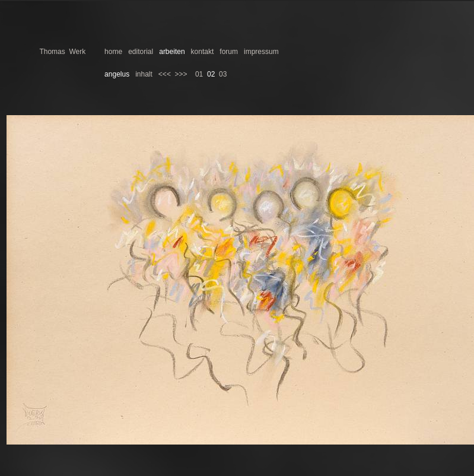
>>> (181, 74)
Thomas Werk (62, 52)
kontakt (203, 52)
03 (223, 74)
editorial (141, 52)
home (113, 52)
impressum (261, 52)
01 (199, 74)
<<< (165, 74)
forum (229, 52)
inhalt (144, 74)
